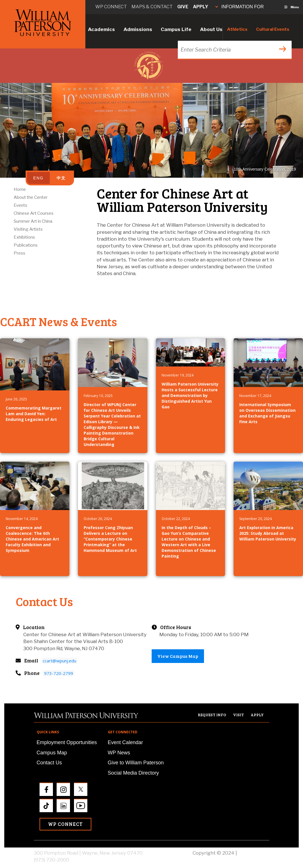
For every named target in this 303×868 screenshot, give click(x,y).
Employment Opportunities (67, 742)
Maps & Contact (152, 7)
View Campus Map (178, 656)
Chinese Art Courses (34, 213)
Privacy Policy (254, 853)
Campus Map (52, 753)
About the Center (31, 197)
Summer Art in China (33, 221)
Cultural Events (273, 29)
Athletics (237, 29)
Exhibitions (24, 237)
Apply (201, 7)
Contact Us (49, 763)
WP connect (111, 7)
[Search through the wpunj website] (234, 50)
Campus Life (176, 29)
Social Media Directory (133, 773)
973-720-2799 (59, 673)
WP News (119, 753)
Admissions (138, 29)
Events (20, 205)
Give (183, 7)
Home (20, 189)
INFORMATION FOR (240, 7)
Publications (26, 245)
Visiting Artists (28, 229)
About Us (211, 29)
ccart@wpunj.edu (59, 661)
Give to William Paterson (136, 763)
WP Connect (65, 824)
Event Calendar (125, 742)
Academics (101, 29)
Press (19, 253)
